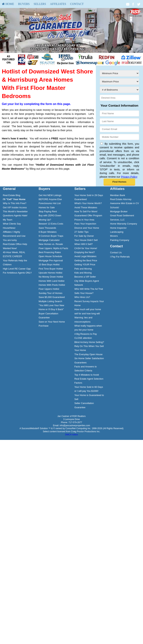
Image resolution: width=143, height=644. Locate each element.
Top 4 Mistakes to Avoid (87, 375)
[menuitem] (8, 4)
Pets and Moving (83, 269)
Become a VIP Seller (85, 277)
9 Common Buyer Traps (51, 236)
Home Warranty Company (124, 224)
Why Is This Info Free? (15, 203)
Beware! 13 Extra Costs (51, 224)
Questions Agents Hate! (15, 215)
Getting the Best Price (86, 260)
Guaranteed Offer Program (88, 215)
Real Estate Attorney (121, 199)
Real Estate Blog (12, 195)
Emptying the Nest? (85, 252)
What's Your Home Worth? (88, 203)
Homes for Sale (47, 207)
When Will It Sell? (83, 244)
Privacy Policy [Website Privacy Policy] (129, 177)
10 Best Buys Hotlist (49, 265)
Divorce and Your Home (87, 228)
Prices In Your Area (84, 220)
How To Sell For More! (86, 211)
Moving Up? (45, 220)
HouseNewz (9, 228)
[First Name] (119, 113)
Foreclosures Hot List (50, 203)
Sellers (40, 4)
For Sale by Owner (84, 236)
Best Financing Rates (50, 252)
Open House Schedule (50, 256)
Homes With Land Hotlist (51, 281)
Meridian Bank (118, 195)
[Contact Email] (119, 129)
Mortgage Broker (119, 211)
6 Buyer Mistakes (47, 232)
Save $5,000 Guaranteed (52, 297)
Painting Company (120, 240)
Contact (77, 4)
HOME (8, 4)
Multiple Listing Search (50, 301)
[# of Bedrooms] (119, 90)
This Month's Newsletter (15, 211)
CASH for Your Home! (86, 248)
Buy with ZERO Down (50, 215)
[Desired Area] (119, 98)
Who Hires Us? (82, 297)
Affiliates (58, 4)
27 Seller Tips (81, 232)
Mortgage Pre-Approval (51, 260)
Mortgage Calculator (49, 240)
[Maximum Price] (119, 82)
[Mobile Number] (119, 137)
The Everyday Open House (88, 354)
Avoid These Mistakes (86, 207)
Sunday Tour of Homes (50, 293)
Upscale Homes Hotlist (50, 273)
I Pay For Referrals (120, 257)
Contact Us (116, 252)
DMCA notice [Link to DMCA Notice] (71, 435)
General (9, 189)
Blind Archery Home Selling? (89, 342)
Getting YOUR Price (85, 265)
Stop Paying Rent (48, 211)
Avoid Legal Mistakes (85, 256)
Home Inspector (118, 228)
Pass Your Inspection (85, 224)
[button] (119, 182)
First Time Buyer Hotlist (51, 269)
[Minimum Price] (119, 73)
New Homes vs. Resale (51, 244)
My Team (8, 220)
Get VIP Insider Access (15, 207)
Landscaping (117, 232)
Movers (114, 236)
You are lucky (10, 240)
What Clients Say (12, 224)
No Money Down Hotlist (51, 277)
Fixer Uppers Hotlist (49, 289)
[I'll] (14, 199)
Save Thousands (47, 228)
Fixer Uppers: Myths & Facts (53, 248)
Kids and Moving (83, 273)
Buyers (24, 4)
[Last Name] (119, 121)
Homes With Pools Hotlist (52, 285)
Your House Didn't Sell (86, 240)
